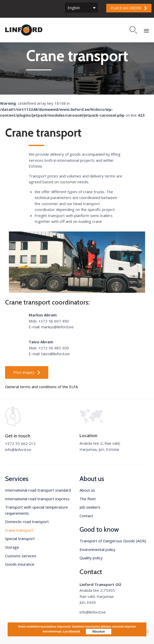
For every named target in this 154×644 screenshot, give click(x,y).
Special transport (20, 539)
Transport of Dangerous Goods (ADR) (113, 541)
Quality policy (91, 558)
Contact (86, 516)
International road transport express (37, 499)
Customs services (21, 556)
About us (87, 490)
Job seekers (90, 507)
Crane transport (19, 530)
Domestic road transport (27, 522)
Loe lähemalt (72, 631)
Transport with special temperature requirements (36, 510)
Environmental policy (97, 549)
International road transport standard (38, 490)
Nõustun (98, 632)
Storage (12, 547)
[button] (129, 8)
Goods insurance (20, 564)
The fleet (88, 499)
